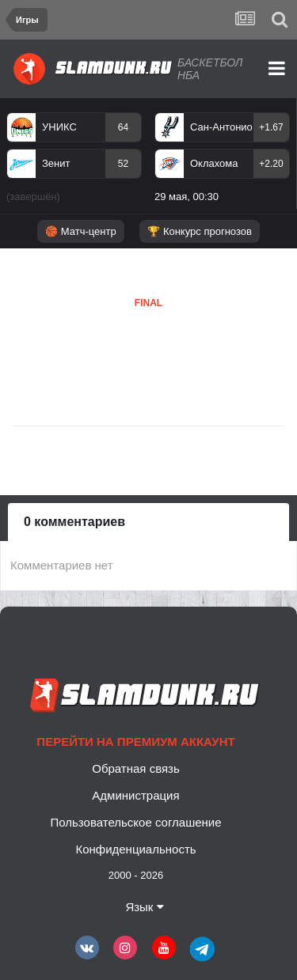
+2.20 (271, 164)
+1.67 (271, 127)
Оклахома (214, 163)
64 (123, 127)
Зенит (56, 163)
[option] (74, 161)
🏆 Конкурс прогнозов (200, 231)
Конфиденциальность (135, 849)
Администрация (135, 795)
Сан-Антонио (221, 127)
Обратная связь (136, 768)
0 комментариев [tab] (74, 522)
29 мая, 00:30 (187, 197)
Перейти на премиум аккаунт (135, 742)
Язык (144, 907)
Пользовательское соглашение (135, 822)
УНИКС (59, 127)
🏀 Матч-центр (80, 231)
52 (123, 164)
